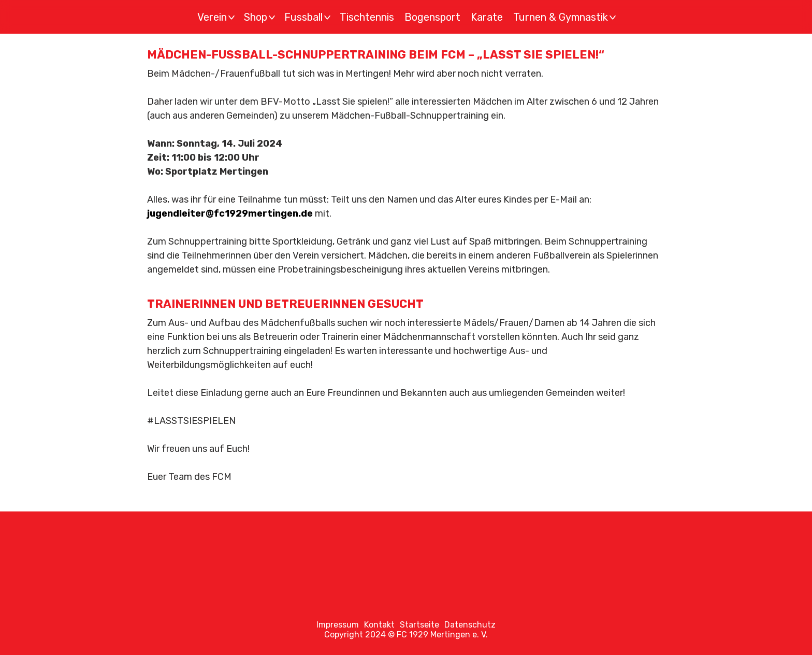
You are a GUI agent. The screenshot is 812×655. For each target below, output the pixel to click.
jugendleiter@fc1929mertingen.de (230, 213)
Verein (218, 17)
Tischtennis (367, 17)
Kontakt (379, 625)
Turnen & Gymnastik (566, 17)
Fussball (309, 17)
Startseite (419, 625)
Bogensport (432, 17)
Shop (261, 17)
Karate (487, 17)
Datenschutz (470, 625)
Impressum (338, 625)
